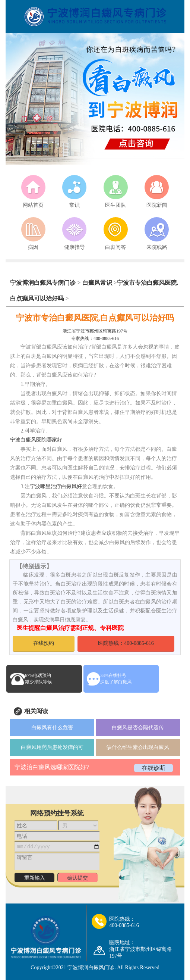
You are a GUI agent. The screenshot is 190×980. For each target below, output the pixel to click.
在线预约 (44, 643)
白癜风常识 (97, 283)
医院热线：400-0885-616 (126, 643)
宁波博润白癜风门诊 (91, 967)
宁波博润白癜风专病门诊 (44, 283)
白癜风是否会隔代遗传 (138, 728)
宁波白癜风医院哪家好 (36, 440)
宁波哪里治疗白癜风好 (56, 486)
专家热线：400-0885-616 (95, 338)
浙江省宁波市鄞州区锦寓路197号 (95, 331)
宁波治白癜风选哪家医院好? (52, 767)
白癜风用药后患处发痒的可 (52, 747)
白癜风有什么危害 (52, 728)
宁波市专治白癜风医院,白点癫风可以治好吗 (95, 318)
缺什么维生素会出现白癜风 (138, 747)
